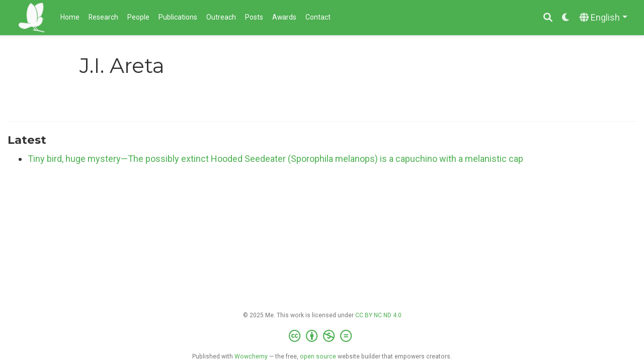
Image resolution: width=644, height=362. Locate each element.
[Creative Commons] (322, 336)
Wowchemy (251, 356)
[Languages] (603, 18)
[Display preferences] (566, 18)
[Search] (548, 18)
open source (318, 356)
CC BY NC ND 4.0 (378, 315)
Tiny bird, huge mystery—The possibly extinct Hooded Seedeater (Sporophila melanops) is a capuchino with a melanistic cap (275, 159)
